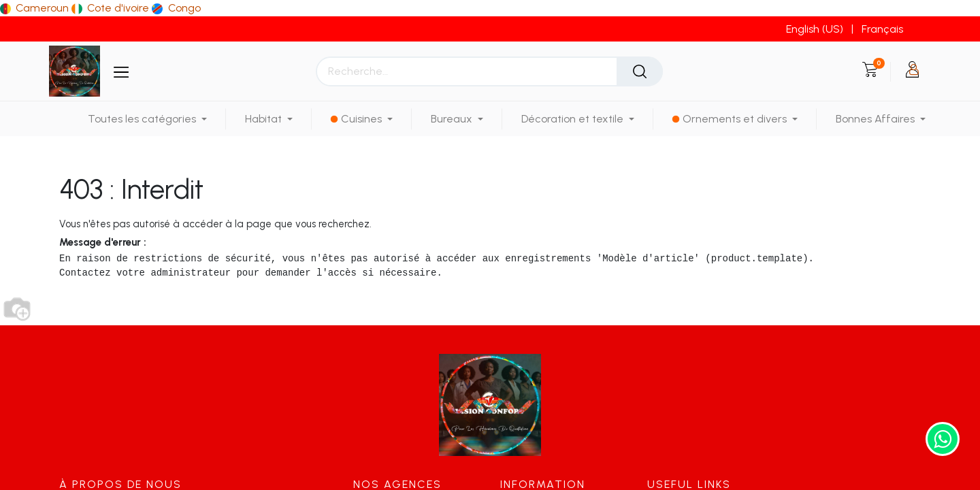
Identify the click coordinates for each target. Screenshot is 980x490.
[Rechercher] (640, 71)
